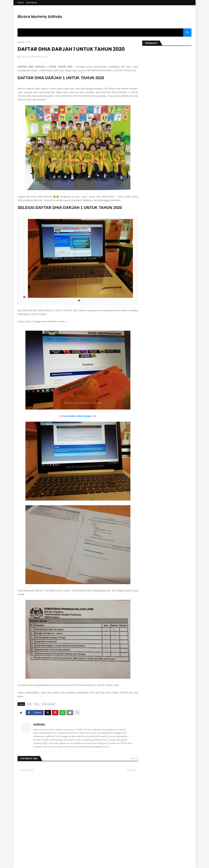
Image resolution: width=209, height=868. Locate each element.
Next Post (132, 770)
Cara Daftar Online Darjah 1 (78, 416)
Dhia (37, 704)
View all (134, 758)
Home (21, 3)
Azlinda (39, 724)
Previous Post (26, 770)
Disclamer (31, 3)
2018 (28, 42)
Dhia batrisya (48, 704)
